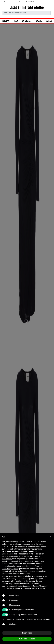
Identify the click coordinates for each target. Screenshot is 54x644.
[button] (51, 537)
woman (6, 21)
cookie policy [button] (39, 554)
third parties (7, 559)
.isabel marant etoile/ (27, 8)
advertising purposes (10, 569)
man (16, 21)
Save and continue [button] (27, 639)
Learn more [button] (27, 633)
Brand (39, 21)
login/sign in (5, 1)
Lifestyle (27, 21)
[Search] (27, 13)
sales (49, 21)
